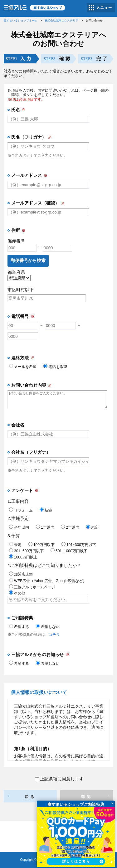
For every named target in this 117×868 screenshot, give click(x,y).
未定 (92, 527)
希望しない (48, 627)
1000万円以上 (23, 557)
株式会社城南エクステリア (61, 21)
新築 (46, 510)
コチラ (54, 635)
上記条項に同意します (59, 779)
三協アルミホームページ (32, 587)
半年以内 (19, 527)
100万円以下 (41, 545)
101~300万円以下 (79, 545)
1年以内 (45, 527)
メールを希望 (23, 367)
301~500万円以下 (26, 551)
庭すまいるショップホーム (21, 21)
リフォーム (21, 510)
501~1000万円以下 (69, 551)
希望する (19, 627)
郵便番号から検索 (28, 260)
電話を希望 (55, 367)
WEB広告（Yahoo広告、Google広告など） (48, 581)
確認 (87, 797)
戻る (30, 797)
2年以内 (70, 527)
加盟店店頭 (21, 574)
